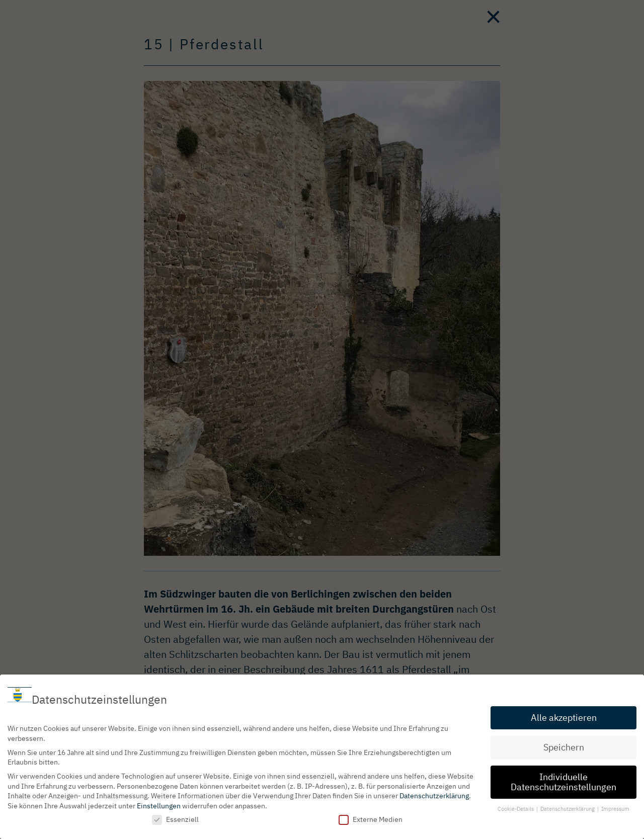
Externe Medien (371, 818)
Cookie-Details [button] (516, 807)
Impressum (615, 807)
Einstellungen (159, 804)
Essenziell (175, 818)
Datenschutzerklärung (434, 794)
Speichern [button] (564, 746)
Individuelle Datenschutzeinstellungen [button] (563, 780)
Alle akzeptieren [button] (564, 716)
